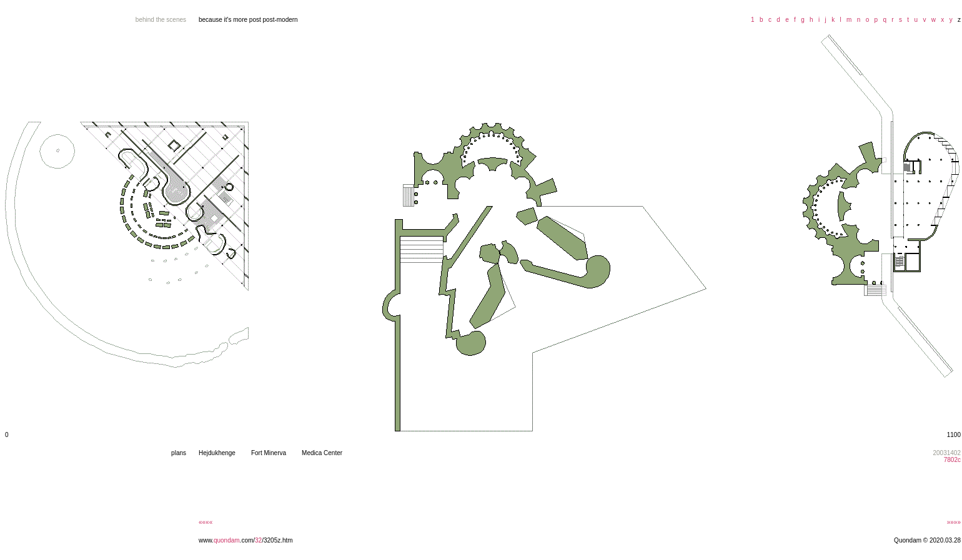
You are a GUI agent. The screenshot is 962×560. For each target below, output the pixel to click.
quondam (227, 540)
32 (258, 540)
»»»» (954, 522)
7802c (952, 460)
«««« (206, 522)
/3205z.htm (277, 540)
